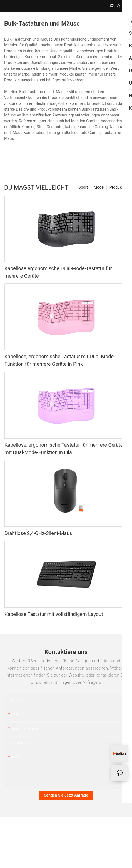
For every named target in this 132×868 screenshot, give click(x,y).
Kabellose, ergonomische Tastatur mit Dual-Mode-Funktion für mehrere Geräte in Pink (60, 360)
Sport (83, 187)
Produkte (117, 187)
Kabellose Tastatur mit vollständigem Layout (54, 614)
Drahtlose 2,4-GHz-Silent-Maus (38, 533)
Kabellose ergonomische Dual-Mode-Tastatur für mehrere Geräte (58, 272)
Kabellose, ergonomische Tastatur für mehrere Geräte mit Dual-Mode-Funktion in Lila (64, 449)
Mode (99, 187)
